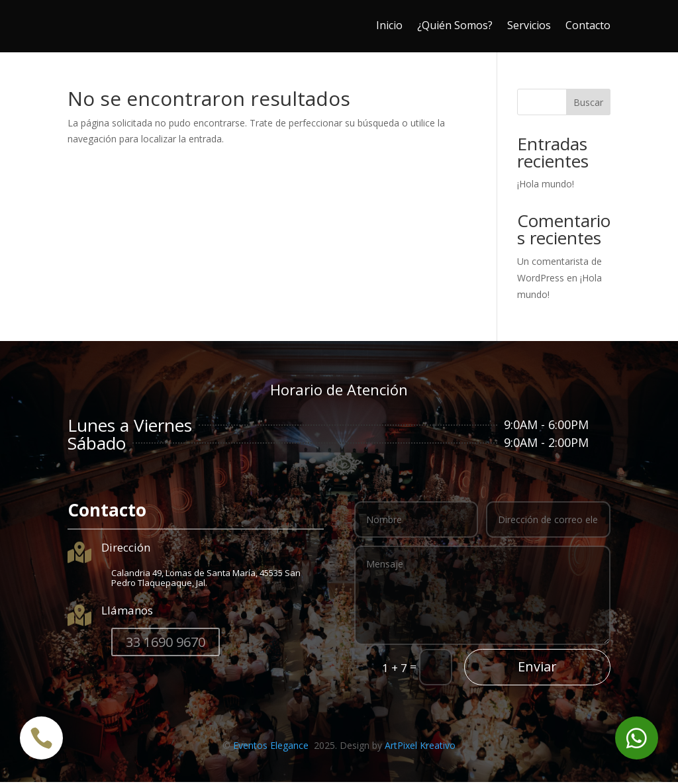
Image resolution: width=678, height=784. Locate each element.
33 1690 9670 (166, 644)
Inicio (389, 25)
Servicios (529, 25)
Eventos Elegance (272, 747)
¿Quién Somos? (455, 25)
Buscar (588, 104)
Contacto (588, 25)
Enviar (537, 668)
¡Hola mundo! (546, 186)
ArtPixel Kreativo (420, 747)
